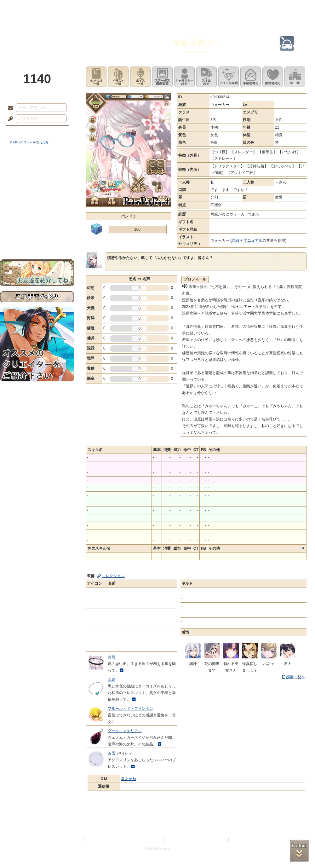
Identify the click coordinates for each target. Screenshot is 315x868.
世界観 (37, 172)
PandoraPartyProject (37, 35)
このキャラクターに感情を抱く (273, 77)
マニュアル (253, 240)
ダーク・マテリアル (125, 731)
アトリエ (157, 8)
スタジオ (202, 8)
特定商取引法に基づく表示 (142, 840)
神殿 (68, 8)
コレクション (113, 576)
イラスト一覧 (118, 77)
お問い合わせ (37, 240)
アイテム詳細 (229, 77)
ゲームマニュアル (37, 194)
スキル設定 (206, 77)
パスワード (9, 119)
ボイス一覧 (140, 77)
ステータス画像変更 (162, 77)
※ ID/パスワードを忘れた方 (29, 142)
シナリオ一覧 (96, 77)
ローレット (113, 8)
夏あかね (129, 779)
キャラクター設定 (184, 77)
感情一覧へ (295, 677)
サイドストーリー (37, 183)
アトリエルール (37, 211)
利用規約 (75, 840)
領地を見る (295, 77)
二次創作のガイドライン (184, 840)
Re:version (239, 840)
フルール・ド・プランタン (130, 709)
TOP (23, 8)
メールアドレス (9, 108)
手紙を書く (251, 77)
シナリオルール (37, 203)
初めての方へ (37, 229)
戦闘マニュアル (37, 219)
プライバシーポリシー (102, 840)
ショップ (247, 8)
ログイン (22, 132)
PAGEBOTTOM (299, 851)
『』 (196, 36)
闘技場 (292, 8)
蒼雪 (112, 753)
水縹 (112, 680)
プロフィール (195, 279)
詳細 (235, 240)
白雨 (112, 657)
